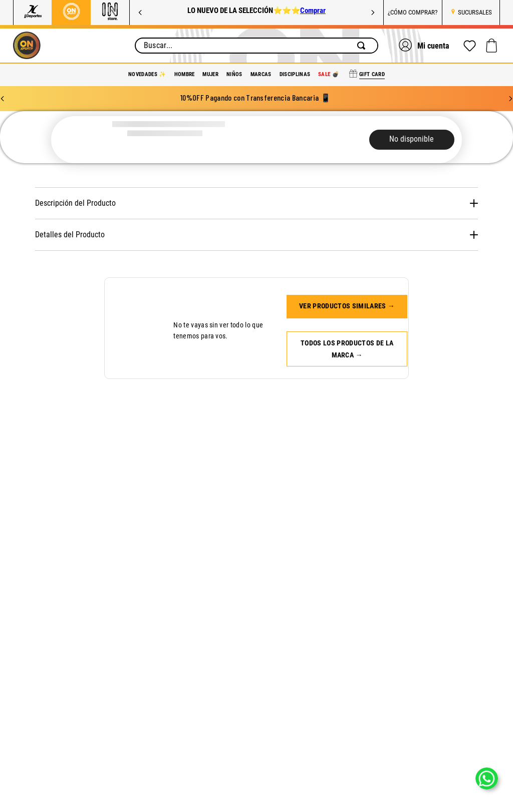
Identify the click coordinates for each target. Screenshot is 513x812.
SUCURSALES (475, 12)
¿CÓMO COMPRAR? (413, 12)
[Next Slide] (373, 13)
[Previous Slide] (140, 13)
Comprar (313, 11)
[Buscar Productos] (363, 46)
